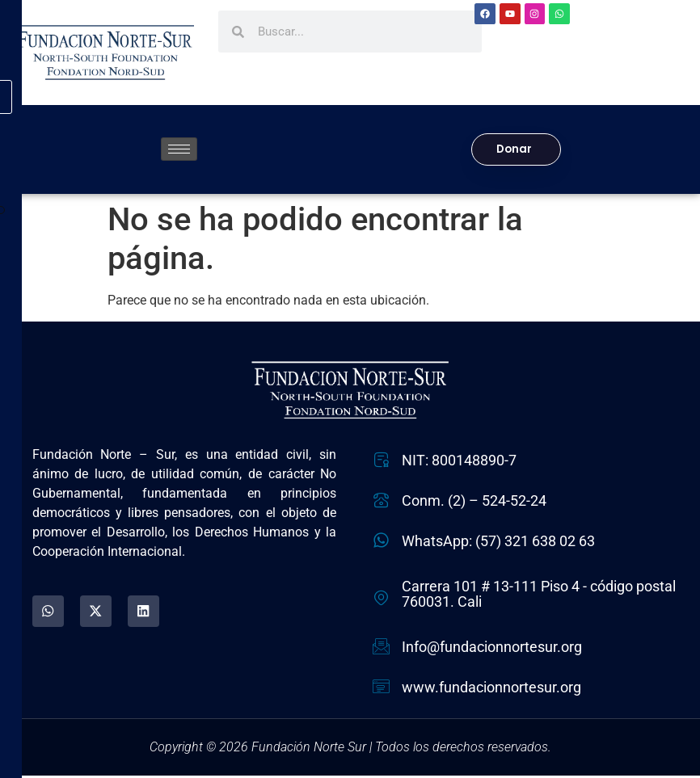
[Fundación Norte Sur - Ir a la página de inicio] (105, 53)
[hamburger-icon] (179, 151)
